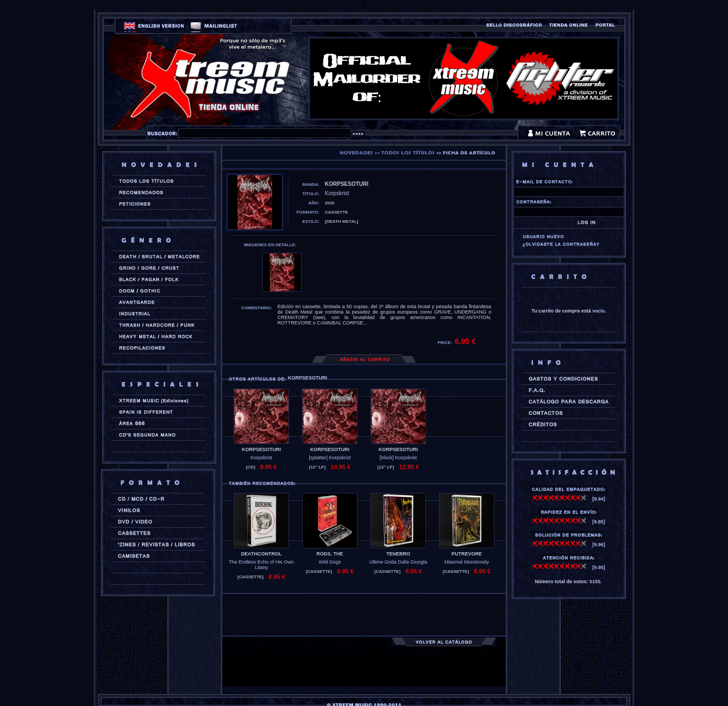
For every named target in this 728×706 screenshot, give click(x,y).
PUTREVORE (467, 554)
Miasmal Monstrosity (467, 562)
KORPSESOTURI (261, 449)
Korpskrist (261, 458)
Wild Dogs (330, 562)
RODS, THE (330, 554)
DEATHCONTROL (262, 554)
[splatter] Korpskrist (330, 458)
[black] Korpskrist (398, 458)
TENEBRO (398, 554)
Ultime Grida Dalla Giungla (398, 562)
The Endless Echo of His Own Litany (261, 565)
